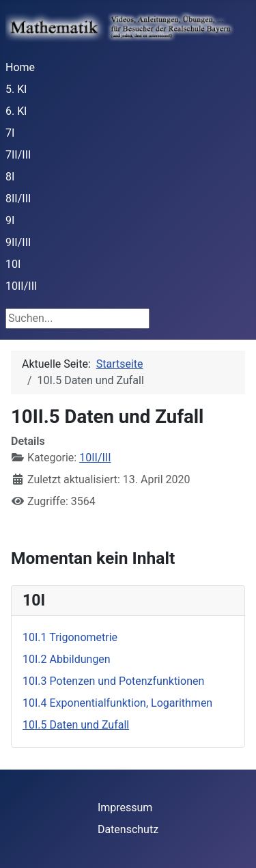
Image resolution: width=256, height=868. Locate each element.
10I (13, 264)
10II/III (21, 286)
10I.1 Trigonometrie (70, 637)
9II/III (18, 242)
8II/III (18, 199)
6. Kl (16, 111)
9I (10, 220)
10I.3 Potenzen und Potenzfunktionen (113, 681)
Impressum (125, 808)
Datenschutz (128, 829)
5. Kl (16, 89)
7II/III (18, 155)
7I (10, 133)
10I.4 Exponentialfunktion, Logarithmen (117, 703)
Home (20, 67)
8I (10, 177)
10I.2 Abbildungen (67, 659)
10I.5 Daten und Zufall (76, 725)
